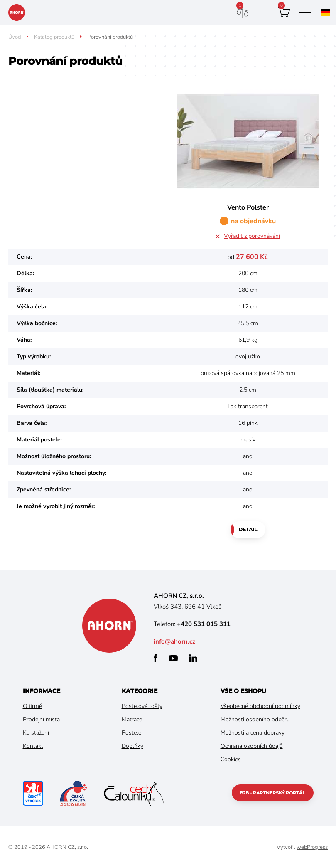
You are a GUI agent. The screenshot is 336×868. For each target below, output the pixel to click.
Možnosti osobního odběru (255, 719)
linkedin (193, 658)
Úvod (15, 37)
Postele (131, 733)
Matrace (132, 719)
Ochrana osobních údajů (252, 746)
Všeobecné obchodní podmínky (260, 706)
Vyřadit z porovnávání (252, 236)
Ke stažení (36, 733)
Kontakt (33, 746)
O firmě (32, 706)
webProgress (312, 847)
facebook (156, 658)
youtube (173, 658)
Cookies (231, 759)
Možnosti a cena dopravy (253, 733)
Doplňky (132, 746)
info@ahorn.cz (174, 641)
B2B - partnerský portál (272, 793)
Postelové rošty (142, 706)
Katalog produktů (54, 37)
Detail (248, 529)
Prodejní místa (41, 719)
